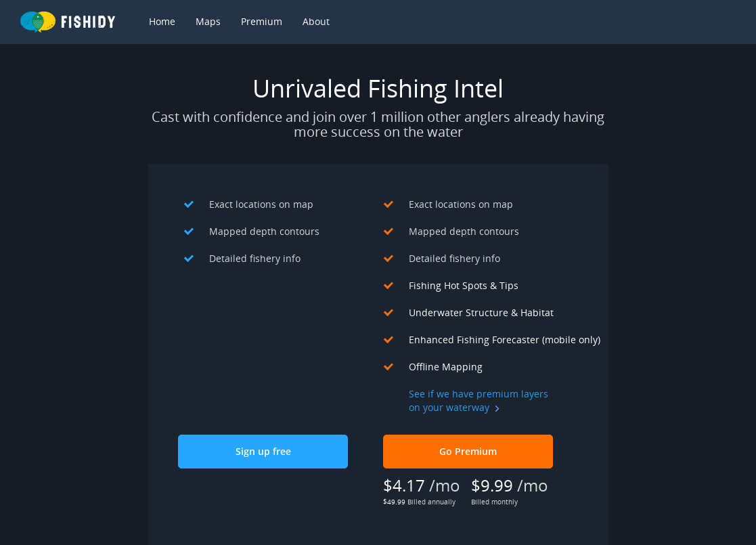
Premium (262, 21)
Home (162, 21)
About (316, 21)
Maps (208, 21)
